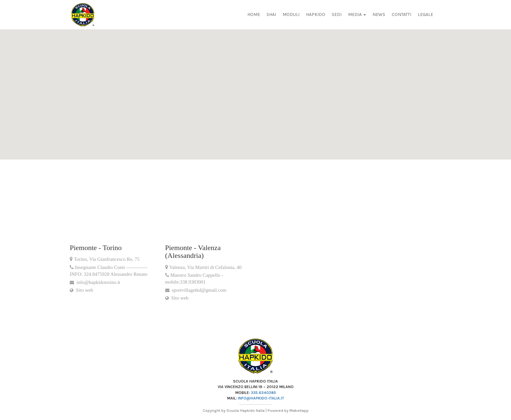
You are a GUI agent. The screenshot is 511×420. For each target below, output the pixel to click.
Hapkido (316, 14)
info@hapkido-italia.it (261, 398)
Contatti (401, 14)
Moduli (291, 14)
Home (254, 14)
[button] (16, 64)
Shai (271, 14)
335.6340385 (263, 393)
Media (357, 14)
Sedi (337, 14)
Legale (425, 14)
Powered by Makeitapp (288, 411)
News (379, 14)
